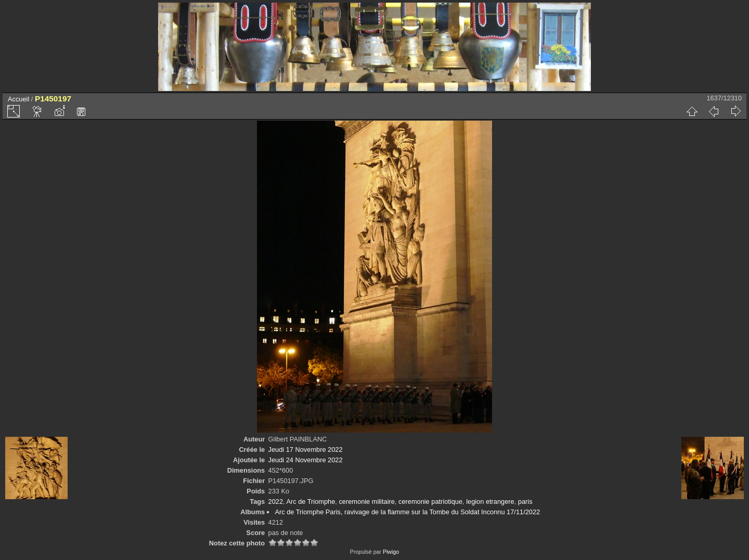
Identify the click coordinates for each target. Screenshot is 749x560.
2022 (276, 502)
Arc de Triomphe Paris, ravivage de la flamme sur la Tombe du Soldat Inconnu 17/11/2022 (407, 512)
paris (525, 502)
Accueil (18, 99)
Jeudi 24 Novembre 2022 (306, 460)
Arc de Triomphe (311, 502)
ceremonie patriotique (430, 502)
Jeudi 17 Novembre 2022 (306, 450)
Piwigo (391, 552)
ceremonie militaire (366, 502)
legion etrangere (490, 502)
